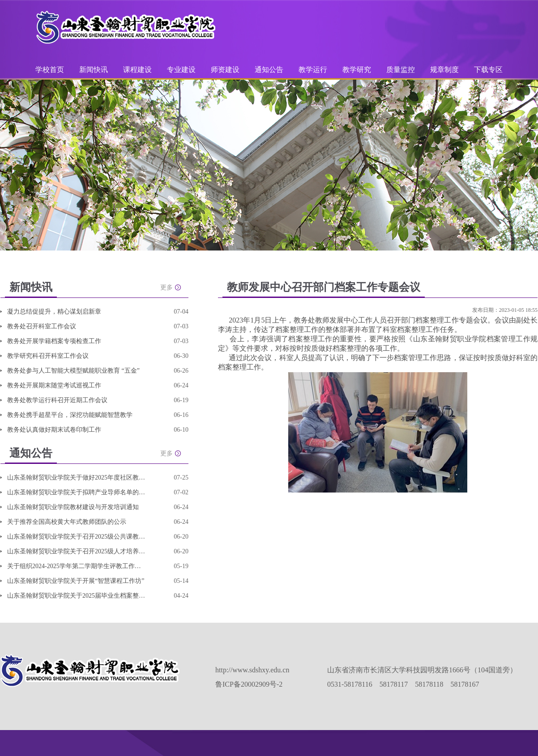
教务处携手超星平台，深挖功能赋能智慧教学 (70, 415)
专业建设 (182, 70)
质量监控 (401, 70)
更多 (167, 287)
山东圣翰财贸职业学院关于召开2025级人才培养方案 (77, 551)
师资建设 (226, 70)
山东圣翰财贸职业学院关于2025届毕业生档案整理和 (77, 596)
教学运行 (314, 70)
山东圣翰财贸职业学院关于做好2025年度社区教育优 (77, 478)
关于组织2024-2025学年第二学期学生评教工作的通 (77, 566)
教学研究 (358, 70)
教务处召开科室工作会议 (42, 326)
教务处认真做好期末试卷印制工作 (54, 430)
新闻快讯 (94, 70)
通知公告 (270, 70)
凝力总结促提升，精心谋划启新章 (54, 312)
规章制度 (444, 70)
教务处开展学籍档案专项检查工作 (54, 341)
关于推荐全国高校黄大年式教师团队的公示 (67, 522)
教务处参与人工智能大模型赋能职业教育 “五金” (73, 371)
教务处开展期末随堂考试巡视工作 (54, 385)
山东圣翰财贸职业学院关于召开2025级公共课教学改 (77, 537)
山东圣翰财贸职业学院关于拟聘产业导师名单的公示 (77, 492)
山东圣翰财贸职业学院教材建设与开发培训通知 (73, 507)
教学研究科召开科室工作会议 (48, 356)
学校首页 (50, 70)
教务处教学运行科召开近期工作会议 (57, 400)
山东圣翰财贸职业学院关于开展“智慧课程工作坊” (76, 581)
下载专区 (488, 70)
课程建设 (138, 70)
